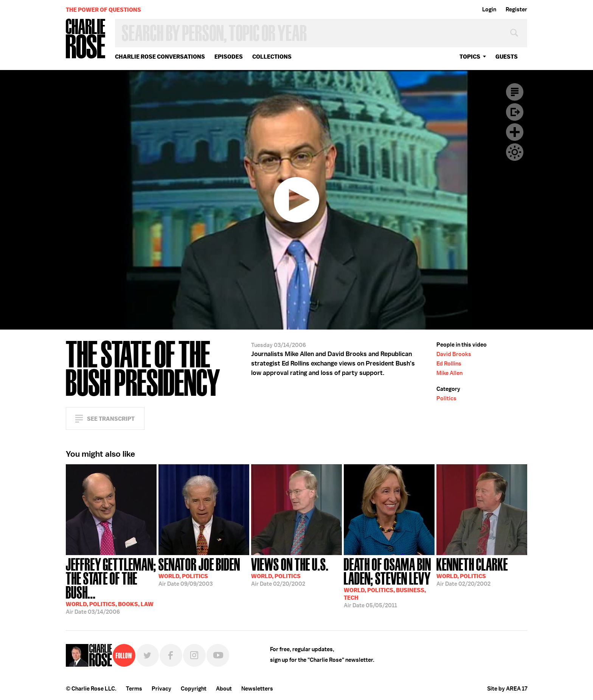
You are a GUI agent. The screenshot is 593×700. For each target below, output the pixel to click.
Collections (272, 57)
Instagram (194, 655)
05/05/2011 (389, 582)
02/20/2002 (290, 571)
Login (489, 9)
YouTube (218, 655)
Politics (446, 398)
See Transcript (111, 419)
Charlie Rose (86, 39)
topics (470, 57)
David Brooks (454, 354)
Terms (134, 689)
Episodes (229, 57)
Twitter (147, 655)
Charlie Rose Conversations (160, 57)
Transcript (515, 92)
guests (507, 57)
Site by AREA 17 (507, 689)
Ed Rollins (449, 364)
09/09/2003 (199, 571)
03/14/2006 (111, 585)
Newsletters (257, 689)
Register (516, 9)
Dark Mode (515, 152)
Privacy (161, 689)
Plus (515, 132)
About (224, 689)
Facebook (171, 655)
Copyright (194, 689)
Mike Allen (449, 373)
